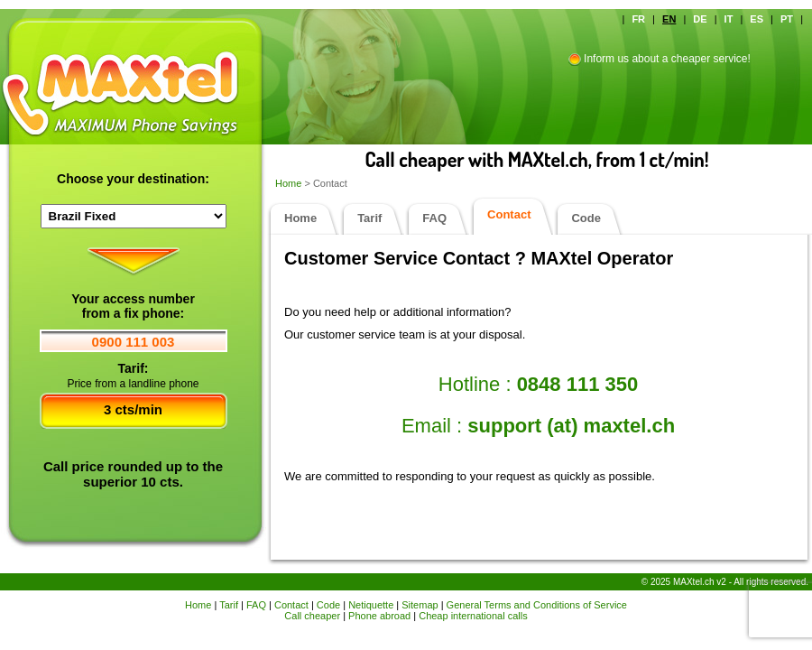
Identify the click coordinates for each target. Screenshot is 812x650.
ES (757, 19)
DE (700, 19)
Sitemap (420, 605)
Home (290, 183)
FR (638, 19)
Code (586, 218)
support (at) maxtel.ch (571, 426)
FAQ (434, 218)
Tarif (369, 218)
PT (787, 19)
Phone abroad (379, 616)
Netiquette (371, 605)
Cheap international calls (473, 616)
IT (729, 19)
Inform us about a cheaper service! (667, 59)
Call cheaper (312, 616)
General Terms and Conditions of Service (537, 605)
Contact (291, 605)
